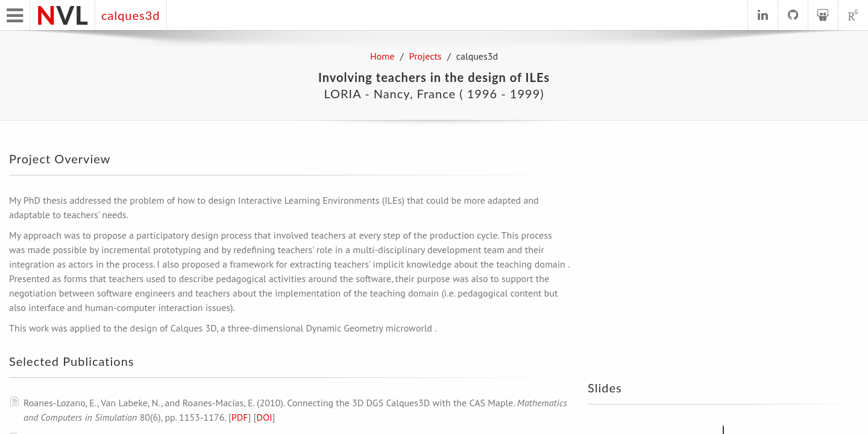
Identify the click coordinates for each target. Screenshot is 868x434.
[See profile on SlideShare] (823, 15)
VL (62, 15)
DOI (264, 417)
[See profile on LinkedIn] (763, 15)
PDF (240, 417)
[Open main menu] (15, 15)
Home (382, 56)
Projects (426, 56)
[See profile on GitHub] (793, 15)
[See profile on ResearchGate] (853, 15)
